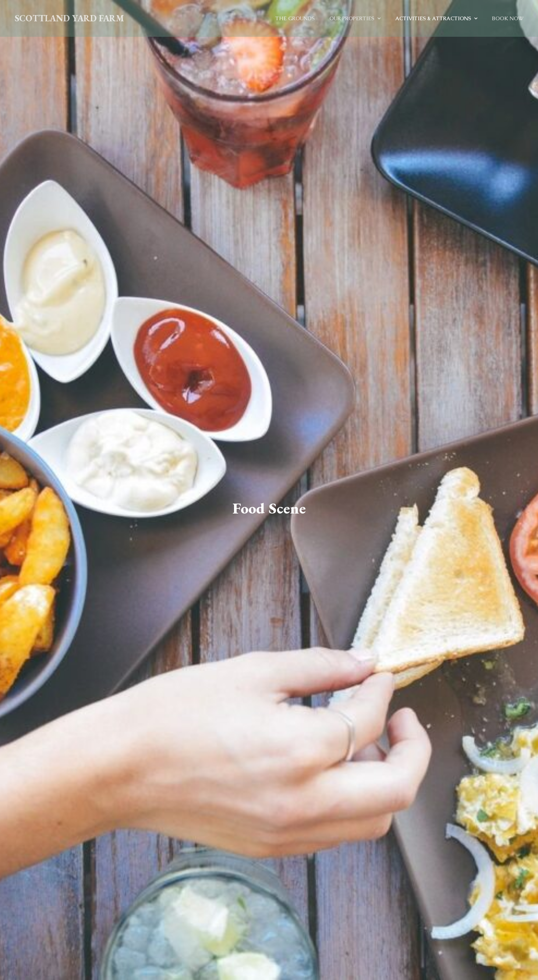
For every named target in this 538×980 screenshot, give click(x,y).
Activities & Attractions (433, 18)
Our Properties (352, 18)
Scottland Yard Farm (69, 18)
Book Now (508, 18)
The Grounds (295, 18)
